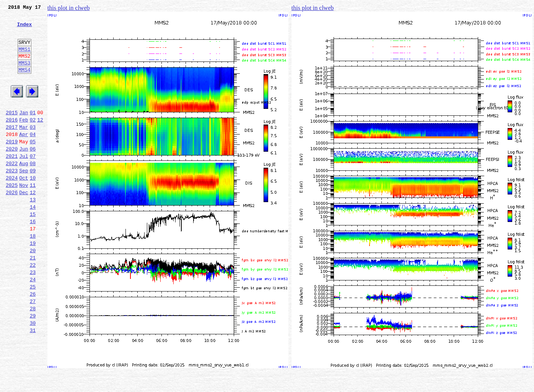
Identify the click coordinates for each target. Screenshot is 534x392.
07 (33, 181)
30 (33, 374)
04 (33, 156)
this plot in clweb (69, 8)
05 (33, 164)
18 (33, 274)
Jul (24, 181)
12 (40, 139)
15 (33, 248)
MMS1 (24, 58)
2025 (12, 215)
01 (33, 131)
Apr (24, 156)
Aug (24, 190)
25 (33, 332)
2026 (12, 223)
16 (33, 257)
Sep (24, 198)
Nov (24, 215)
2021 (12, 181)
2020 (12, 173)
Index (24, 29)
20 (33, 290)
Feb (24, 139)
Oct (24, 206)
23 (33, 316)
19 (33, 282)
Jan (24, 131)
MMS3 (24, 74)
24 (33, 324)
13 (33, 232)
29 (33, 366)
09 (33, 198)
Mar (24, 147)
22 (33, 307)
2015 (12, 131)
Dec (24, 223)
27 (33, 349)
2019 (12, 164)
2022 (12, 190)
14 (33, 240)
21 (33, 299)
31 (33, 383)
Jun (24, 173)
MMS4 (24, 82)
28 (33, 358)
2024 (12, 206)
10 (33, 206)
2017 (12, 147)
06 (33, 173)
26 (33, 341)
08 (33, 190)
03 (33, 147)
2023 (12, 198)
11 (33, 215)
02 (33, 139)
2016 (12, 139)
